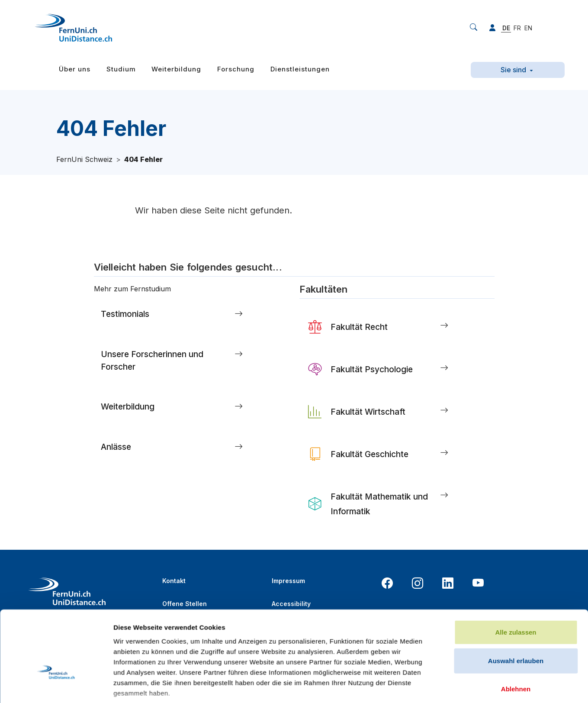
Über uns (75, 69)
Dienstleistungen (300, 69)
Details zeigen (460, 599)
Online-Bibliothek (189, 627)
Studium (121, 69)
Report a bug (455, 622)
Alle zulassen (516, 484)
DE (506, 28)
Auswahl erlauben (516, 512)
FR (517, 28)
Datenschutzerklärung (306, 627)
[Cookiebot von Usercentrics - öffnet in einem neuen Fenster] (56, 599)
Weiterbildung (176, 69)
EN (528, 28)
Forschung (236, 69)
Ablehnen (516, 540)
